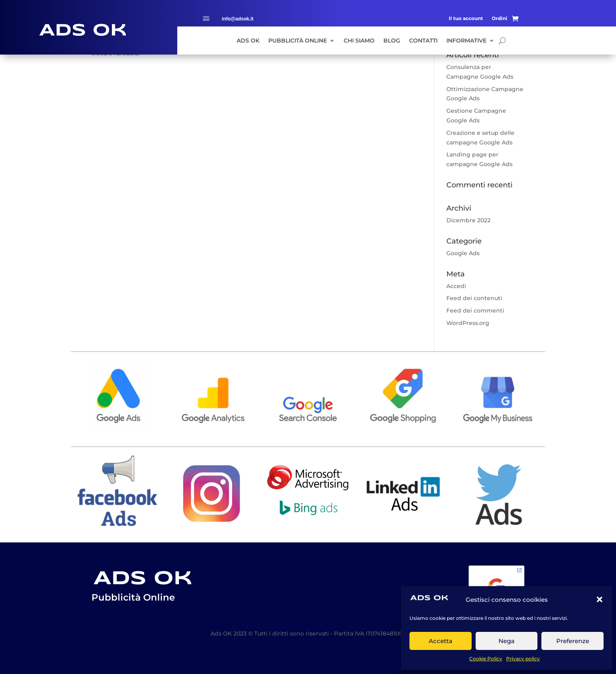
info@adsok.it (238, 19)
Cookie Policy (486, 659)
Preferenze (573, 641)
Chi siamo (359, 41)
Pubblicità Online (298, 41)
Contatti (423, 41)
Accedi (456, 286)
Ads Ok (248, 41)
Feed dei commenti (475, 311)
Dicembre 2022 (468, 220)
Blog (392, 41)
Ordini (499, 18)
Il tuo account (466, 18)
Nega (507, 641)
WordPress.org (468, 323)
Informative (466, 41)
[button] (600, 599)
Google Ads (463, 253)
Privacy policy (523, 659)
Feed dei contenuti (474, 298)
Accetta (441, 641)
